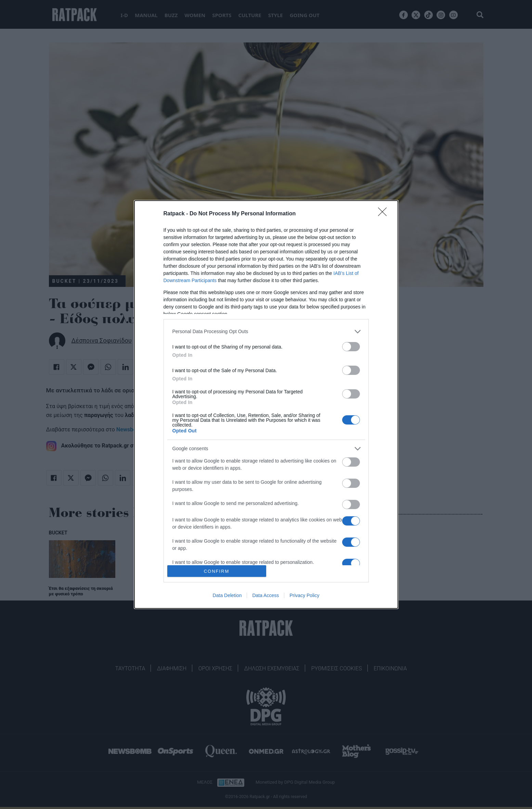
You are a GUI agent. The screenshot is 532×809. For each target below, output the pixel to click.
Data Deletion (227, 595)
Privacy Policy (304, 595)
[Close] (385, 214)
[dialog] (266, 405)
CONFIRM (217, 571)
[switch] (351, 347)
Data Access (265, 595)
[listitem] (266, 332)
